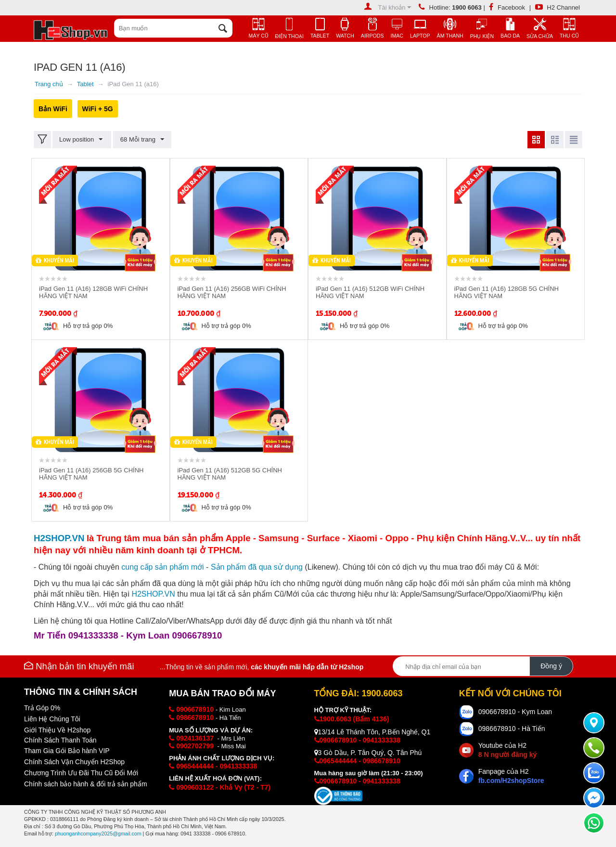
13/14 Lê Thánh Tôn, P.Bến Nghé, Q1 (372, 732)
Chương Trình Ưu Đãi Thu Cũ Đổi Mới (81, 773)
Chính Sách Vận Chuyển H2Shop (74, 762)
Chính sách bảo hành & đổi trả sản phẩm (86, 784)
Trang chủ (49, 84)
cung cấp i (162, 567)
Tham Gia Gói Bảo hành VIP (67, 751)
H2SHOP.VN (153, 594)
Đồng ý (551, 666)
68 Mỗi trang (141, 140)
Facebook (507, 7)
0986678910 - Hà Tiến (512, 729)
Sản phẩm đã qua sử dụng (257, 567)
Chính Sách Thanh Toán (60, 740)
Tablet (85, 84)
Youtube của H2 (507, 750)
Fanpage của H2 (511, 776)
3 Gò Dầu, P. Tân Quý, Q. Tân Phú (368, 753)
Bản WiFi (53, 109)
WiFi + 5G (98, 109)
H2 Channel (558, 7)
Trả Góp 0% (42, 708)
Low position (81, 140)
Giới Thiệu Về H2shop (57, 730)
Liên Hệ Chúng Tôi (52, 719)
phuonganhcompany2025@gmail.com (98, 834)
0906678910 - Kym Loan (515, 712)
